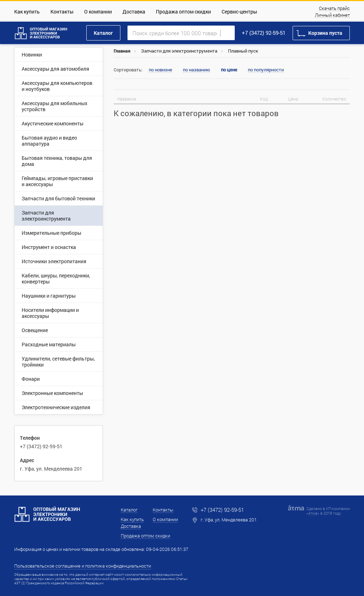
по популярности (266, 70)
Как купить (27, 12)
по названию (197, 70)
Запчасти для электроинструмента (179, 51)
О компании (98, 12)
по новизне (161, 70)
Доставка (134, 12)
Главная (122, 51)
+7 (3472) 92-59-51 (264, 33)
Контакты (62, 12)
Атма (313, 513)
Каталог (103, 33)
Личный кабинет (332, 15)
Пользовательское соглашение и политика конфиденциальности (83, 566)
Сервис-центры (239, 12)
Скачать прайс (334, 9)
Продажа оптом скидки (183, 12)
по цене (229, 70)
